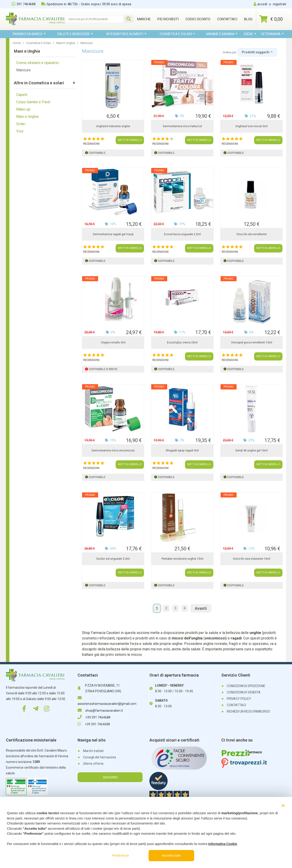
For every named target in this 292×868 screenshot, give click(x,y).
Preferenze (121, 855)
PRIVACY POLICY (239, 699)
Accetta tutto (171, 855)
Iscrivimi (110, 777)
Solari (21, 124)
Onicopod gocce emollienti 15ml (252, 343)
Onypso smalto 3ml (113, 343)
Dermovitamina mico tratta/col (182, 126)
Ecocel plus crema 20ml (182, 343)
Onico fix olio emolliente (252, 234)
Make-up (23, 109)
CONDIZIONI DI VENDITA (244, 692)
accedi (262, 4)
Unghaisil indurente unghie (113, 126)
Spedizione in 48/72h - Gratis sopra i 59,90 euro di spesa (86, 4)
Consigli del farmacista (99, 757)
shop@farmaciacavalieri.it (100, 711)
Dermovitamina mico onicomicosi (113, 451)
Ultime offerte (93, 764)
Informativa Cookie (223, 844)
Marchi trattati (93, 751)
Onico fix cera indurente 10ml (252, 559)
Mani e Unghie (27, 117)
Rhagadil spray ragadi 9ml (182, 451)
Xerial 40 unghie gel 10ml (252, 451)
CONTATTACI (236, 705)
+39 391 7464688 (94, 717)
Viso (20, 131)
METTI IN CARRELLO (130, 140)
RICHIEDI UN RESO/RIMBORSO (248, 711)
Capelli (22, 95)
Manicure (23, 70)
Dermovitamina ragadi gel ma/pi (113, 234)
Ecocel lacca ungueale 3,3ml (182, 234)
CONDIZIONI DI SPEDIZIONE (246, 686)
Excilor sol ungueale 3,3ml (113, 559)
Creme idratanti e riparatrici (38, 63)
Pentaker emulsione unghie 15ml (182, 559)
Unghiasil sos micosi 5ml (252, 126)
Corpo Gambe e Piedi (33, 102)
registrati (279, 4)
